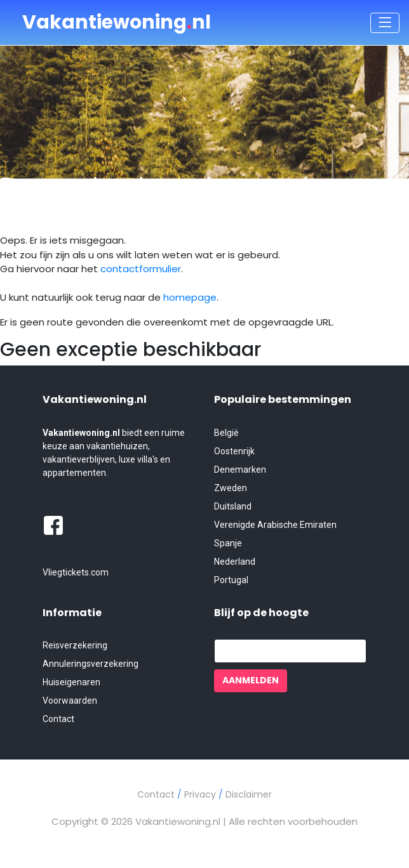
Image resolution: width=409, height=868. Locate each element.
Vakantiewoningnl (117, 22)
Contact (58, 719)
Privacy (201, 794)
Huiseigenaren (71, 682)
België (226, 433)
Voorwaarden (70, 700)
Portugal (231, 580)
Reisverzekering (75, 645)
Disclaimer (249, 794)
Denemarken (240, 470)
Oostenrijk (234, 451)
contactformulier (141, 269)
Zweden (231, 488)
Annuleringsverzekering (91, 664)
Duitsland (233, 506)
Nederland (235, 562)
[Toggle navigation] (385, 23)
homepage (190, 297)
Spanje (228, 543)
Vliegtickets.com (76, 572)
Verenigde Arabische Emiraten (275, 525)
